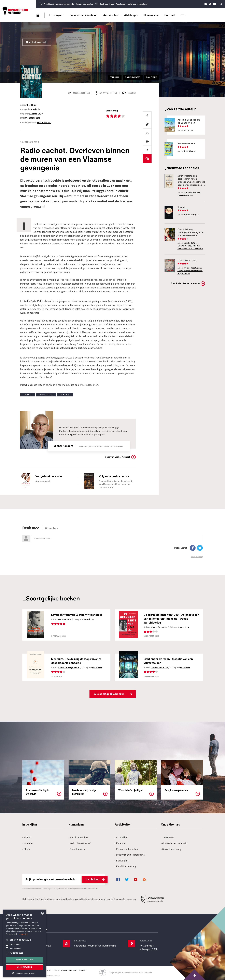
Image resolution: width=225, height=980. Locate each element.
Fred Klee (32, 105)
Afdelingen (131, 15)
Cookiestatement (69, 970)
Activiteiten (111, 15)
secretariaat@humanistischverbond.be (95, 946)
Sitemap (82, 970)
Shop (112, 4)
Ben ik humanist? (78, 838)
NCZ (97, 4)
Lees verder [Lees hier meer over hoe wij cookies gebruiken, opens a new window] (23, 934)
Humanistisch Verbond (83, 15)
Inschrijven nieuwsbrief (137, 4)
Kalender (28, 843)
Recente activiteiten (126, 849)
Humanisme (151, 15)
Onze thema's (77, 849)
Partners (104, 4)
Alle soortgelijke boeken (109, 694)
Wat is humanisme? (80, 843)
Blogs (26, 849)
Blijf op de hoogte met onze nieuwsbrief (65, 880)
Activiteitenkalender (65, 4)
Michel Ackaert (44, 123)
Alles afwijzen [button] (25, 967)
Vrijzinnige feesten (85, 4)
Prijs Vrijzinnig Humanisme (130, 855)
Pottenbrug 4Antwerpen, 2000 (149, 948)
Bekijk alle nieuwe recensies (185, 283)
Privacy (56, 970)
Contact (170, 15)
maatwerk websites (53, 976)
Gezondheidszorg (171, 849)
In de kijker (56, 15)
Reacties (132, 93)
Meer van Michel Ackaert (117, 457)
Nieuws (27, 838)
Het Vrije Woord (47, 4)
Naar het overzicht (37, 42)
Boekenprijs (122, 861)
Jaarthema (168, 838)
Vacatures (120, 4)
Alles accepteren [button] (25, 960)
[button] (25, 973)
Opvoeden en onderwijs (174, 843)
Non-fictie (35, 109)
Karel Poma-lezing (125, 866)
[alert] (25, 943)
